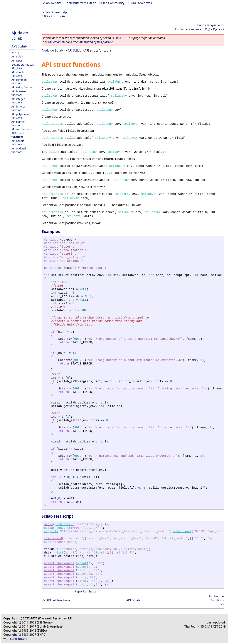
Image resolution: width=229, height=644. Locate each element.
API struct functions (18, 135)
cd (46, 528)
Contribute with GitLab (80, 3)
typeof (81, 563)
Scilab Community (112, 3)
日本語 (206, 29)
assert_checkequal (59, 563)
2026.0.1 (120, 38)
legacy (15, 52)
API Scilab (19, 46)
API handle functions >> (216, 600)
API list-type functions (18, 108)
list (60, 553)
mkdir (48, 524)
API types (17, 61)
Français (193, 29)
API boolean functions (19, 93)
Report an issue (85, 591)
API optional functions (19, 150)
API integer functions (18, 101)
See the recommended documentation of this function (78, 42)
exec (48, 542)
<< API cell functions (56, 600)
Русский (219, 29)
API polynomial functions (20, 116)
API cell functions (22, 129)
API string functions (23, 87)
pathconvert (65, 524)
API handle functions (18, 143)
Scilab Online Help (54, 12)
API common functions (19, 81)
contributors (19, 639)
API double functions (18, 74)
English (180, 29)
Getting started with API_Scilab (23, 66)
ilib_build (53, 539)
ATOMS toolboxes (140, 3)
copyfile (51, 531)
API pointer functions (18, 123)
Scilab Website (52, 3)
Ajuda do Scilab (20, 35)
